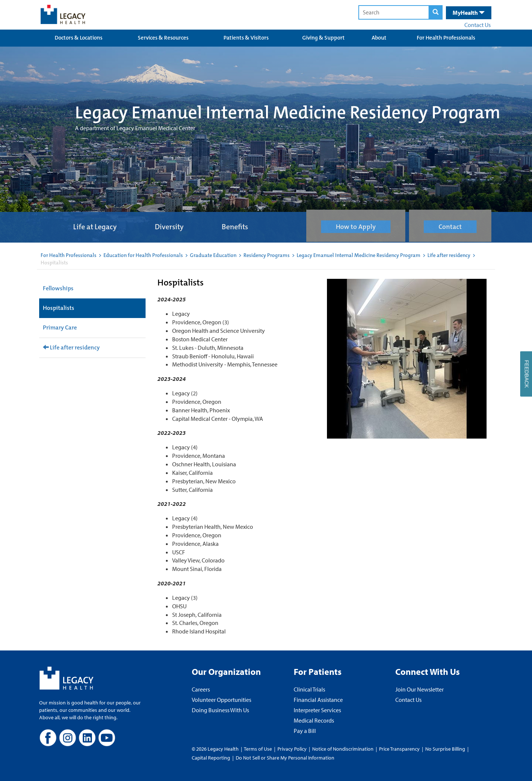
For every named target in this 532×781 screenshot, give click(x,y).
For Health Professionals (446, 38)
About (379, 38)
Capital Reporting (211, 758)
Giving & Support (323, 38)
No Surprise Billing (445, 749)
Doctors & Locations (79, 38)
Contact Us (478, 25)
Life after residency (449, 255)
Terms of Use (258, 749)
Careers (201, 689)
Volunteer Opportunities (221, 700)
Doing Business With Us (220, 710)
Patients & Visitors (246, 38)
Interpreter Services (317, 710)
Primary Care (60, 327)
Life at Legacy (95, 227)
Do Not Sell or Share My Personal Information (285, 758)
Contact (450, 227)
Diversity (169, 227)
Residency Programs (267, 255)
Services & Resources (163, 38)
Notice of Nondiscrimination (343, 749)
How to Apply (356, 227)
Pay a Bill (305, 731)
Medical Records (314, 720)
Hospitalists (59, 308)
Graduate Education (213, 255)
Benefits (235, 227)
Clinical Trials (309, 689)
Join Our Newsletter (420, 689)
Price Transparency (399, 749)
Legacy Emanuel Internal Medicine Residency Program (359, 255)
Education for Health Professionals (143, 255)
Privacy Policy (292, 749)
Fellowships (58, 288)
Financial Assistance (318, 700)
